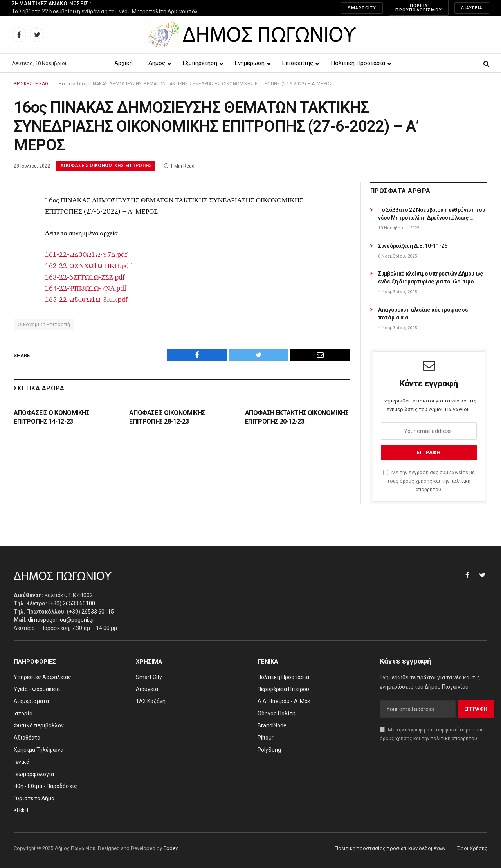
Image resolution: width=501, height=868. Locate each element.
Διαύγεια (472, 8)
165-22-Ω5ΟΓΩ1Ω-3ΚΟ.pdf (86, 300)
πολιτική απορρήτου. (454, 738)
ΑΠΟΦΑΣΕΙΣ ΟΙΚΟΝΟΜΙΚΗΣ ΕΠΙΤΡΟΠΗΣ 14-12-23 (52, 418)
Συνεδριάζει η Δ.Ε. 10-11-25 (413, 246)
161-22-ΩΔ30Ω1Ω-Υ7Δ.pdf (86, 254)
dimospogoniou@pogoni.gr (61, 620)
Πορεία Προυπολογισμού (419, 8)
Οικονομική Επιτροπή (44, 325)
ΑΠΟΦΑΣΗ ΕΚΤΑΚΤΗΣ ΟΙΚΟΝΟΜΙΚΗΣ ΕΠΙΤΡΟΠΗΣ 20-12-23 (297, 418)
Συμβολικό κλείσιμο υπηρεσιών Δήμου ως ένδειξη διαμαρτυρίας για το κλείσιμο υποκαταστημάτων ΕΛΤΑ (431, 278)
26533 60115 (98, 612)
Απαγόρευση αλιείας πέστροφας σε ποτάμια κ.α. (423, 314)
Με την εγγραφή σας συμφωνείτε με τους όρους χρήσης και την (429, 481)
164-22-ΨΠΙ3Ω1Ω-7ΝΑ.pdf (86, 289)
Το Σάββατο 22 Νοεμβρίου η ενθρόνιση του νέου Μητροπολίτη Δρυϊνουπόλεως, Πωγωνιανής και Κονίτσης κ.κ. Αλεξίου (110, 11)
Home (65, 84)
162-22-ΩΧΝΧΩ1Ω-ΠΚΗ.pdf (88, 266)
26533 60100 (79, 603)
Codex (170, 848)
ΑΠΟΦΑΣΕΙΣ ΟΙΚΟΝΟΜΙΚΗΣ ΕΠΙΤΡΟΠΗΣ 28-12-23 (167, 418)
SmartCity (362, 8)
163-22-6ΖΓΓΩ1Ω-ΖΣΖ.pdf (85, 277)
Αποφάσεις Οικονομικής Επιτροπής (107, 166)
